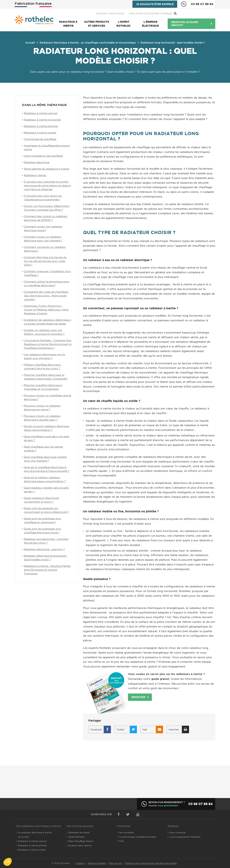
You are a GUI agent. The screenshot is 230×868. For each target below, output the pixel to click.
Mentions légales (97, 863)
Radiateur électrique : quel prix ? (44, 549)
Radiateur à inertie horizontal (42, 120)
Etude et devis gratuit (80, 845)
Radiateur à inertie (68, 24)
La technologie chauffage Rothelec (138, 837)
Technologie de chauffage (40, 139)
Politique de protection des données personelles (151, 863)
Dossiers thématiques (149, 14)
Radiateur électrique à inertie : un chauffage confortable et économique (88, 43)
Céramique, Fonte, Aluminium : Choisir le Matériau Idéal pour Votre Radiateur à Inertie (46, 310)
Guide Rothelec (77, 837)
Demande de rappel (79, 832)
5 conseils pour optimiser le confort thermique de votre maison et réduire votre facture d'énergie (47, 185)
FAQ (121, 841)
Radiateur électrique (37, 162)
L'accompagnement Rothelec (185, 837)
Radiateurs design (35, 175)
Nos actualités (126, 832)
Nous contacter (178, 832)
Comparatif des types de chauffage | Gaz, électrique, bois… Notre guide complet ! (46, 296)
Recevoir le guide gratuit (185, 24)
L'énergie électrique (150, 24)
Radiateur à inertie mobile (40, 133)
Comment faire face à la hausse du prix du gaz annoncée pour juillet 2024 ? (45, 261)
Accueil (30, 43)
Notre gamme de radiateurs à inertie (47, 169)
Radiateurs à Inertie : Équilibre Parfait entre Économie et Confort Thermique (47, 570)
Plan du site (115, 863)
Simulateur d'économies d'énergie (189, 14)
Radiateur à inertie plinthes (41, 126)
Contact (80, 863)
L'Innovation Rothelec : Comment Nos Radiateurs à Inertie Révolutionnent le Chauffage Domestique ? (48, 344)
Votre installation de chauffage (43, 156)
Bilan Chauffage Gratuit (81, 841)
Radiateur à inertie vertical (41, 113)
